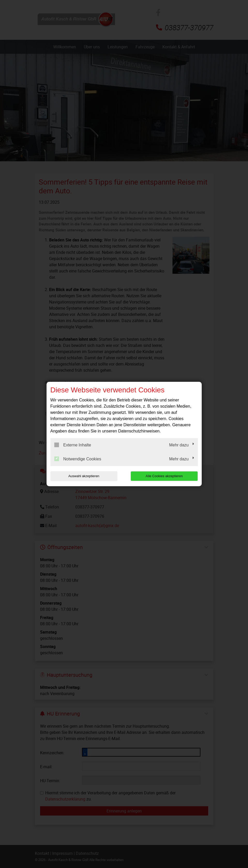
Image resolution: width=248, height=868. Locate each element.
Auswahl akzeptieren (84, 476)
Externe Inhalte (73, 445)
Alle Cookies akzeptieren (165, 476)
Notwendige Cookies (78, 459)
